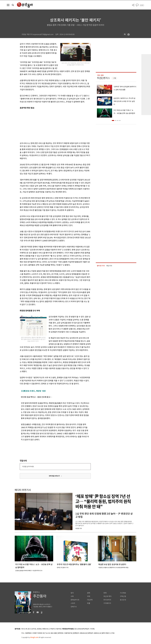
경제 (89, 593)
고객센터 (52, 629)
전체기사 (74, 607)
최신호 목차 (107, 596)
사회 (72, 596)
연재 (105, 593)
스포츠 (73, 603)
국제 (89, 596)
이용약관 (58, 629)
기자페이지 (107, 603)
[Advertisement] (50, 125)
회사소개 (24, 629)
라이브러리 (107, 600)
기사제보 (123, 593)
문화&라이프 (75, 600)
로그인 (142, 5)
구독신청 (123, 596)
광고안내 (123, 600)
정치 (72, 593)
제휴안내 (45, 629)
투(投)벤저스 (103, 78)
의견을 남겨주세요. (28, 467)
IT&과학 (90, 600)
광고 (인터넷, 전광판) (35, 629)
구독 (115, 78)
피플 (89, 603)
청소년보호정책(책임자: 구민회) (85, 629)
